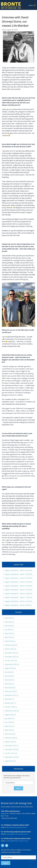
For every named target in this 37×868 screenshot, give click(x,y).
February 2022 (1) (11, 691)
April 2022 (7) (10, 684)
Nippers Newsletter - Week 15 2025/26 (19, 582)
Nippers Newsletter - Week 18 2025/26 (19, 570)
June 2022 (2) (9, 676)
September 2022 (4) (12, 664)
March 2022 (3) (10, 687)
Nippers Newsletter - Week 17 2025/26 (19, 574)
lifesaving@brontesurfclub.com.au (17, 834)
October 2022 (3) (11, 660)
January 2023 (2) (11, 649)
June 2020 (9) (9, 722)
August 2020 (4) (10, 715)
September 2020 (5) (12, 711)
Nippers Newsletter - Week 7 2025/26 (18, 605)
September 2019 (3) (12, 757)
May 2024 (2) (9, 622)
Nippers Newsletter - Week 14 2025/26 (19, 586)
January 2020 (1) (11, 742)
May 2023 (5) (9, 633)
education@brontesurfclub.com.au (17, 841)
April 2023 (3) (10, 637)
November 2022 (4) (12, 657)
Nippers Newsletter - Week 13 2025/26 (19, 590)
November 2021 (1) (12, 695)
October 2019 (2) (11, 753)
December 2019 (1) (12, 745)
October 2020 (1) (11, 707)
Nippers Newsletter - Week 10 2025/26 (19, 601)
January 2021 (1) (11, 703)
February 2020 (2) (11, 738)
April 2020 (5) (10, 730)
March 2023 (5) (10, 641)
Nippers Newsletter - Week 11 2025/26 (19, 597)
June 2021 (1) (9, 699)
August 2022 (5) (10, 668)
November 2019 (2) (12, 749)
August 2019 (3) (10, 761)
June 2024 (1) (9, 618)
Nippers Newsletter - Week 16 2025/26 (19, 578)
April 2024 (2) (10, 626)
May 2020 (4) (9, 726)
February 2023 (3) (11, 645)
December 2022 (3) (12, 653)
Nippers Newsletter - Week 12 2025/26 (19, 593)
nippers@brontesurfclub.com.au (16, 827)
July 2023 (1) (9, 630)
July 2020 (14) (10, 718)
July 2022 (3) (9, 672)
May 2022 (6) (9, 680)
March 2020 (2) (10, 734)
